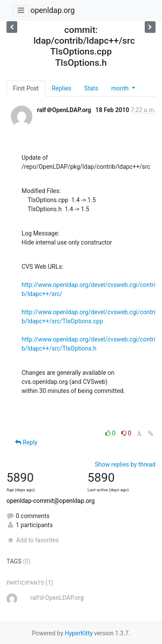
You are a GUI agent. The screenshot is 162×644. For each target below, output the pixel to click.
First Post (26, 88)
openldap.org (52, 10)
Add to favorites (33, 540)
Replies (62, 88)
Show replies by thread (125, 464)
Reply (26, 442)
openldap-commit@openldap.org (51, 501)
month (121, 88)
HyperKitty (79, 633)
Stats (91, 88)
